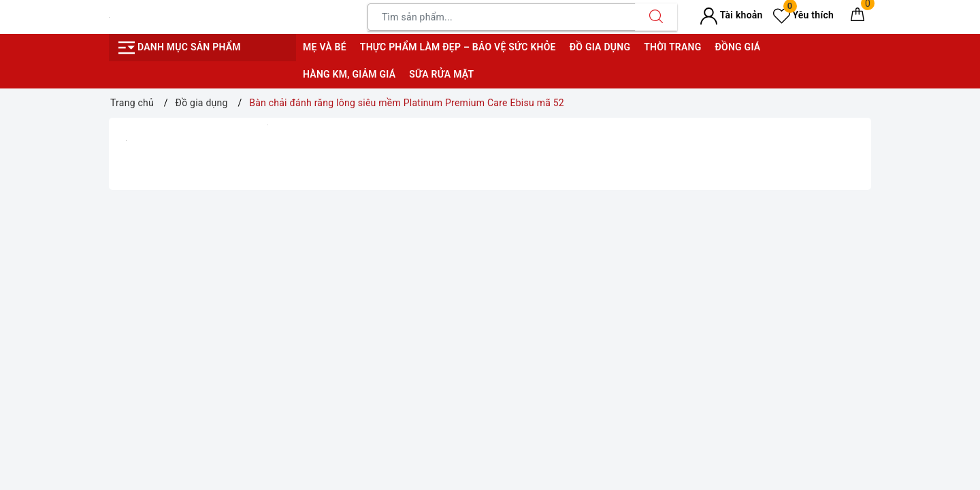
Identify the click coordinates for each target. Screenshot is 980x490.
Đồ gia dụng (600, 47)
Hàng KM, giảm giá (349, 74)
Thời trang (672, 47)
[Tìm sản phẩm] (502, 17)
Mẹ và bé (325, 47)
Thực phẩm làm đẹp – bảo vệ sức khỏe (458, 47)
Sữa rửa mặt (441, 74)
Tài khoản (731, 15)
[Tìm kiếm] (656, 17)
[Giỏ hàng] (857, 17)
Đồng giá (737, 47)
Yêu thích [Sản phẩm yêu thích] (803, 15)
